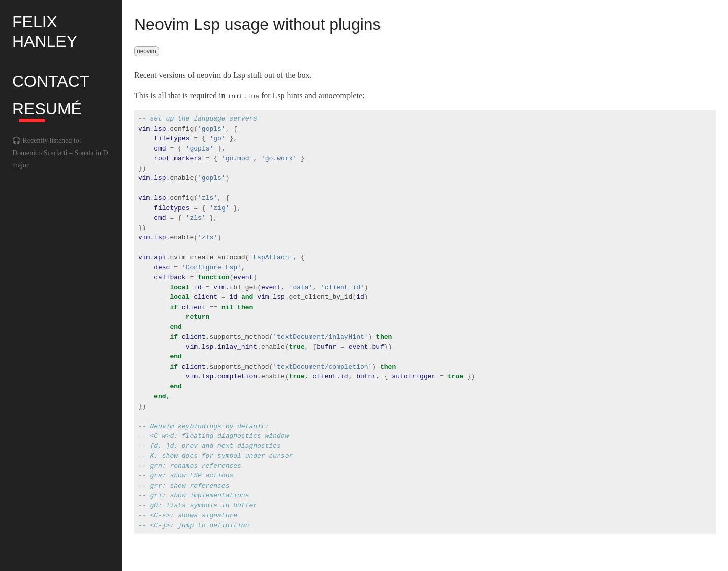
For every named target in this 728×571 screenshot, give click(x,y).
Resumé (47, 109)
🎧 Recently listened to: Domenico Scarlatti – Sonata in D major (60, 153)
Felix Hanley (45, 32)
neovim (147, 51)
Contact (51, 81)
